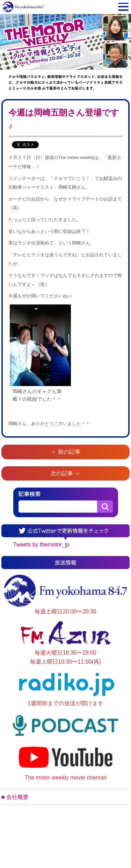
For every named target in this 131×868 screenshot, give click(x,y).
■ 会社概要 (15, 797)
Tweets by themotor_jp (41, 545)
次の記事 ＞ (65, 473)
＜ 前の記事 (65, 452)
